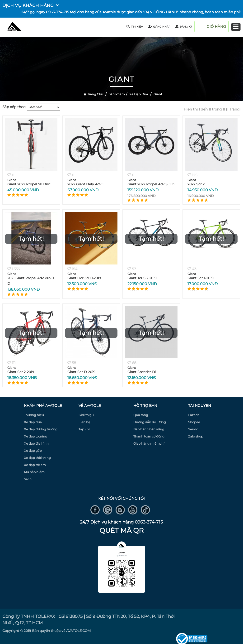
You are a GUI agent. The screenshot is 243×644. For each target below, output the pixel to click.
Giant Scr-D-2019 (81, 372)
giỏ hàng (216, 26)
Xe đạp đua (139, 94)
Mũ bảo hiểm (34, 472)
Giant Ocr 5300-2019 (84, 278)
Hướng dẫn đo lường (150, 422)
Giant (158, 94)
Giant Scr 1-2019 (201, 278)
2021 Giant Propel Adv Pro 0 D (30, 281)
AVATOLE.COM (78, 631)
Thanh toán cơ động (149, 436)
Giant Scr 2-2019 (21, 372)
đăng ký (184, 27)
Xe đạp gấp (33, 451)
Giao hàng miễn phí (149, 443)
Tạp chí (84, 429)
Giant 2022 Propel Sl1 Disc (29, 184)
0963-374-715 (57, 12)
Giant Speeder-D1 (142, 372)
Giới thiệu (86, 415)
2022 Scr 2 (196, 184)
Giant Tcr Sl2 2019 (142, 278)
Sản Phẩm (117, 94)
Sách (28, 479)
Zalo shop (196, 436)
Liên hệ (84, 422)
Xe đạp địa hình (36, 443)
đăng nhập (159, 27)
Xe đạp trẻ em (35, 465)
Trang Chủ (93, 94)
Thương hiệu (34, 415)
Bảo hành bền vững (149, 429)
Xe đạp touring (36, 436)
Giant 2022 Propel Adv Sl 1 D (151, 184)
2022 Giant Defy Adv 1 (85, 184)
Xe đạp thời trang (37, 458)
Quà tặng (141, 415)
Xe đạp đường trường (41, 429)
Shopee (194, 422)
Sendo (193, 429)
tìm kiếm (135, 26)
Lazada (194, 415)
